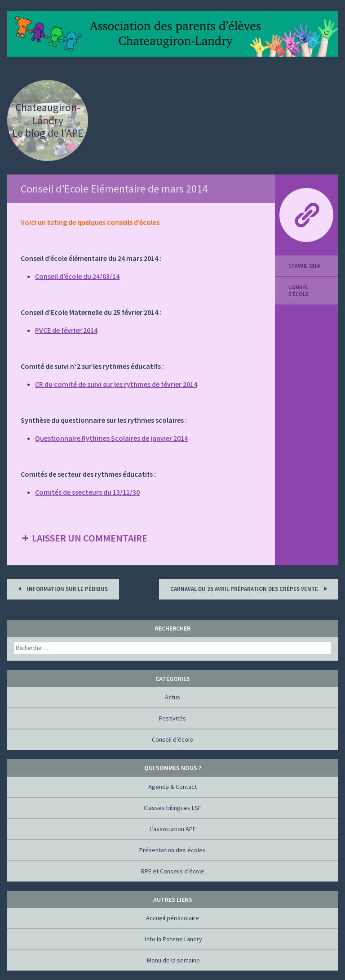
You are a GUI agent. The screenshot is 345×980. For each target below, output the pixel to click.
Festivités (172, 718)
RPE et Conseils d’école (173, 871)
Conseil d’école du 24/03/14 (77, 276)
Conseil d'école (299, 291)
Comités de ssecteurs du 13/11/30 (87, 492)
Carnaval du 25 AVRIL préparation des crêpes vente (250, 588)
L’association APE (173, 829)
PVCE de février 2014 (66, 330)
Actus (172, 697)
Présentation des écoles (172, 850)
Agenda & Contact (172, 787)
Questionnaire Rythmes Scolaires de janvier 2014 (111, 438)
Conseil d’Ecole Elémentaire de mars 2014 (114, 189)
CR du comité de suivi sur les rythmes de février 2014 (116, 384)
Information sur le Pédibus (62, 588)
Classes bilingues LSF (172, 808)
